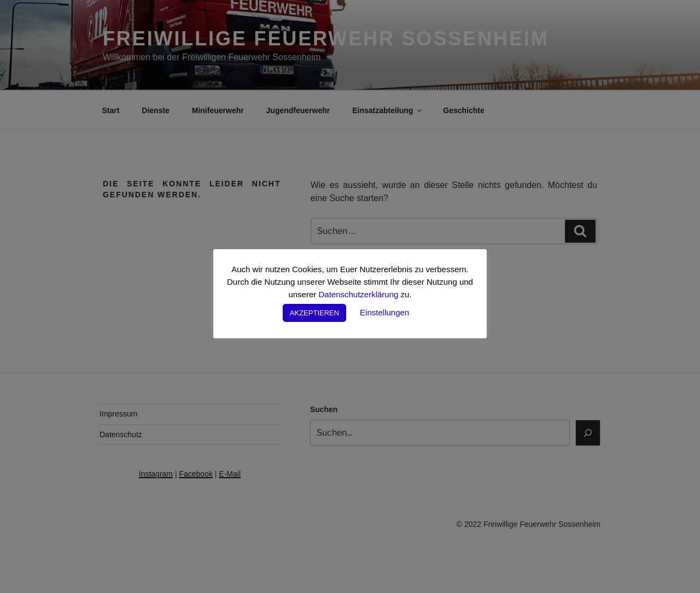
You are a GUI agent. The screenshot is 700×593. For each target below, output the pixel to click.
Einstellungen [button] (384, 312)
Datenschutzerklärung (358, 294)
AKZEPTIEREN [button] (314, 313)
